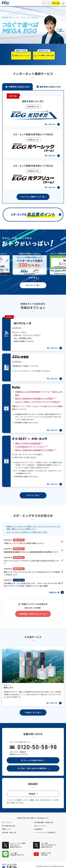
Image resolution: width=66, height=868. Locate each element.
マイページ (46, 3)
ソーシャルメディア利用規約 (44, 833)
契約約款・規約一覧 (9, 833)
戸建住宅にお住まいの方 (19, 87)
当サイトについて (40, 826)
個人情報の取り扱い (9, 826)
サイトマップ (7, 822)
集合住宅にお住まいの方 (50, 87)
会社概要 (37, 829)
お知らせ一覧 (54, 592)
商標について (7, 829)
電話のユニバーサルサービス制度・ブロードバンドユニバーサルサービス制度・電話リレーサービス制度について (34, 528)
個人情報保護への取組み (42, 822)
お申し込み (56, 3)
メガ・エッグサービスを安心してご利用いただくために (27, 532)
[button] (30, 278)
